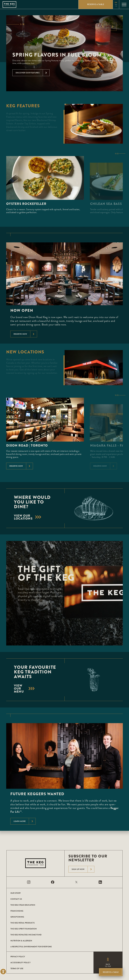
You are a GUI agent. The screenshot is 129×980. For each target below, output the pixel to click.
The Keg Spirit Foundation (24, 929)
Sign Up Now (83, 869)
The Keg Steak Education (23, 905)
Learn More (25, 821)
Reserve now (25, 334)
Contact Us (16, 899)
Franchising (17, 911)
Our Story (16, 893)
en (116, 3)
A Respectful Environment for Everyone (31, 947)
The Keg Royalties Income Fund (26, 935)
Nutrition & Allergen (21, 941)
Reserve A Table (111, 972)
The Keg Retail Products (23, 923)
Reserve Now (21, 466)
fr (116, 6)
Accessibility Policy (20, 963)
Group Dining (17, 917)
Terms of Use (17, 968)
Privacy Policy (18, 957)
